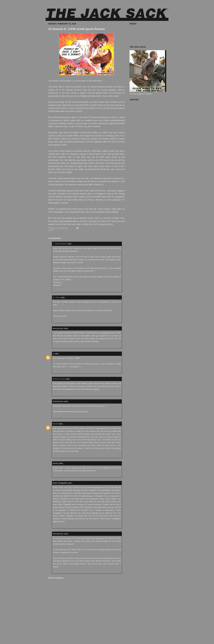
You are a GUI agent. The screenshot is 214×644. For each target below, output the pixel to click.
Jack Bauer (61, 230)
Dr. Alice (56, 297)
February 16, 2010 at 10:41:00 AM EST (66, 347)
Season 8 (91, 230)
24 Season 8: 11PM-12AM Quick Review (76, 29)
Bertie (55, 424)
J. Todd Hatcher (60, 244)
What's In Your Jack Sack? (140, 31)
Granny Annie (59, 379)
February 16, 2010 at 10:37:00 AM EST (66, 321)
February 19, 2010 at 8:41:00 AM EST (65, 476)
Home (86, 640)
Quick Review (71, 230)
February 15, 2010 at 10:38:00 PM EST (66, 290)
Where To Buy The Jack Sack (141, 28)
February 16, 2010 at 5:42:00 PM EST (65, 372)
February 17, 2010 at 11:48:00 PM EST (66, 417)
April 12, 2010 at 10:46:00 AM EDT (64, 572)
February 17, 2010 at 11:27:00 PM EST (66, 394)
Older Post (121, 640)
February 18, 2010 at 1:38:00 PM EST (65, 456)
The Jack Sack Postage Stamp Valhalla (145, 41)
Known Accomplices (137, 38)
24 (55, 230)
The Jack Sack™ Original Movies (143, 35)
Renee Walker (82, 230)
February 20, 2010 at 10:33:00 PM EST (66, 527)
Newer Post (52, 640)
